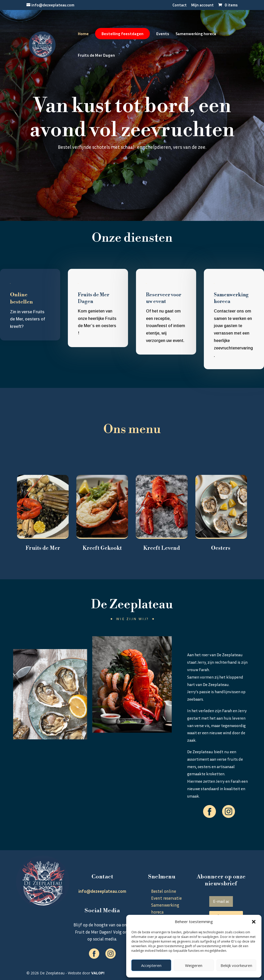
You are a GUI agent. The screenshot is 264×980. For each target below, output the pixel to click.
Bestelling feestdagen (122, 34)
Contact (180, 5)
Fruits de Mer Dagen (96, 56)
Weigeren (194, 965)
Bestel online (132, 183)
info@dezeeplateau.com (102, 891)
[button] (254, 922)
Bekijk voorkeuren (236, 965)
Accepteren (151, 965)
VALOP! (98, 973)
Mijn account (202, 5)
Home (83, 34)
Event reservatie (166, 898)
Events (163, 34)
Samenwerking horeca (196, 34)
